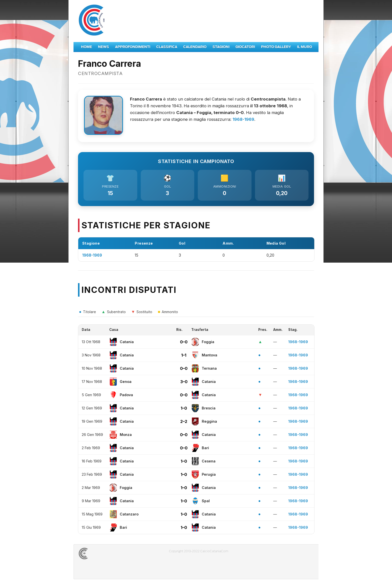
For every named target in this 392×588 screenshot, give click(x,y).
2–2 (184, 423)
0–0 (184, 343)
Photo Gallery (276, 47)
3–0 (184, 383)
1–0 (184, 409)
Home (86, 47)
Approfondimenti (133, 47)
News (103, 47)
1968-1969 (243, 119)
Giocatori (245, 47)
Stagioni (221, 47)
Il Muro (304, 47)
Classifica (167, 47)
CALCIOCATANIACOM (101, 555)
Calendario (195, 47)
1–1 (184, 356)
